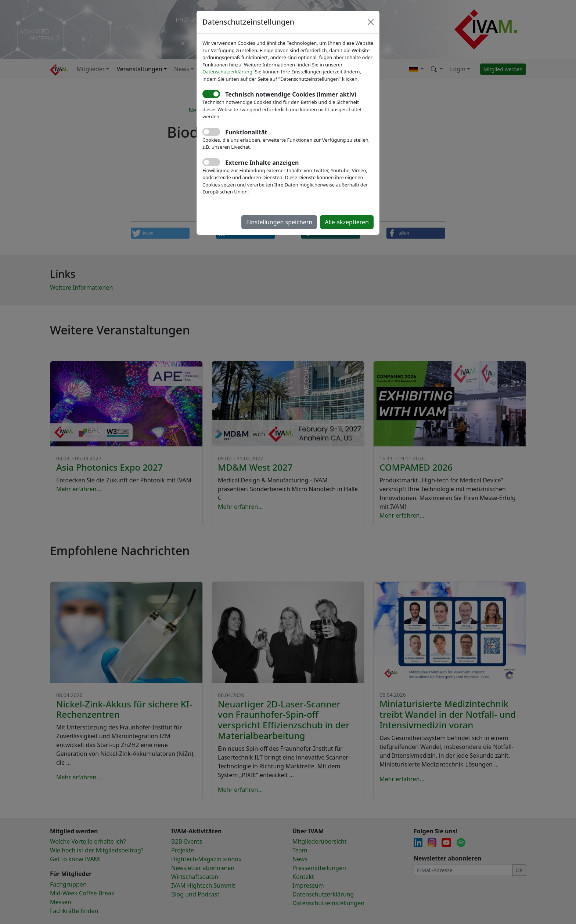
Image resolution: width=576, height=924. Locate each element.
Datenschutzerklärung (227, 72)
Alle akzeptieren (347, 222)
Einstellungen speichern (279, 222)
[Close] (371, 22)
